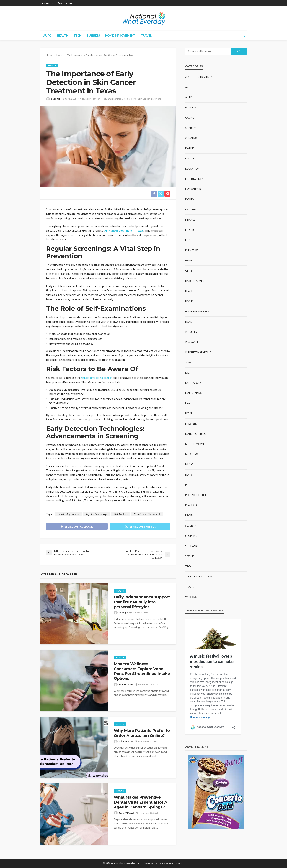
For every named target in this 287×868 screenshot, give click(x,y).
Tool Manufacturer (199, 577)
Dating (190, 148)
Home (189, 301)
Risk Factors (130, 99)
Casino (190, 118)
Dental (190, 159)
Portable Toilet (196, 495)
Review (190, 515)
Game (189, 260)
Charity (190, 128)
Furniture (192, 250)
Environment (194, 189)
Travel (146, 35)
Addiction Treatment (200, 77)
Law (188, 403)
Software (192, 546)
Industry (191, 332)
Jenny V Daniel (126, 813)
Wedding (191, 597)
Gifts (189, 271)
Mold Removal (195, 444)
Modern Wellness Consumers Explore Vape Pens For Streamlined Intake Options (142, 671)
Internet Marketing (198, 352)
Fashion (190, 199)
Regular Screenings (112, 99)
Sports (190, 556)
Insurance (192, 342)
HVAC (189, 322)
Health (63, 35)
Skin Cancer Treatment (149, 99)
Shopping (191, 536)
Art (188, 87)
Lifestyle (191, 424)
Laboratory (193, 383)
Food (189, 240)
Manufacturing (196, 434)
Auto (47, 35)
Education (192, 169)
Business (93, 35)
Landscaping (194, 393)
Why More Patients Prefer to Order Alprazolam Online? (142, 733)
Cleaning (191, 138)
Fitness (190, 230)
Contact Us (47, 3)
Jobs (188, 362)
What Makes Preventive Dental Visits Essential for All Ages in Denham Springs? (142, 802)
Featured (191, 209)
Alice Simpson (126, 741)
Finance (190, 220)
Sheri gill (55, 99)
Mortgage (192, 454)
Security (191, 526)
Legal (189, 413)
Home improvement (120, 35)
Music (189, 464)
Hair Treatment (196, 281)
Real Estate (193, 505)
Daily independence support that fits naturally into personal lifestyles (142, 602)
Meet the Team (65, 3)
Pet (187, 485)
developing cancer (91, 99)
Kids (188, 373)
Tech (78, 35)
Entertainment (195, 179)
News (189, 475)
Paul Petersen (126, 684)
